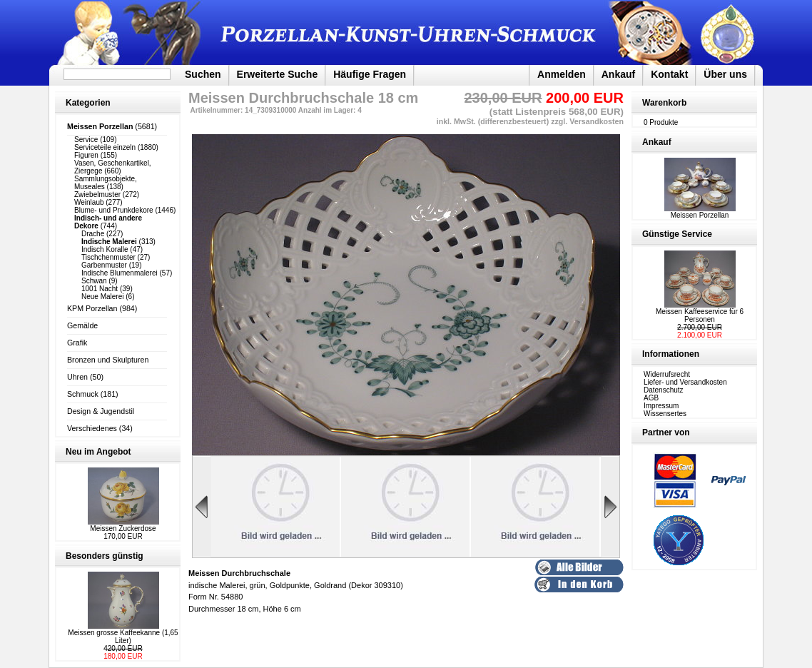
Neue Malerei (102, 297)
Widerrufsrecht (667, 374)
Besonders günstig (105, 556)
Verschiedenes (92, 428)
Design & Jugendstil (101, 411)
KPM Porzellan (92, 308)
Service (86, 140)
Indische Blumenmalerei (120, 273)
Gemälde (82, 325)
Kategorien (88, 103)
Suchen (203, 74)
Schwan (94, 281)
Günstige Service (677, 234)
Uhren (77, 377)
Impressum (661, 406)
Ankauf (618, 74)
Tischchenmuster (108, 257)
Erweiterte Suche (278, 74)
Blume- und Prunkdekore (114, 210)
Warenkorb (664, 103)
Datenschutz (664, 390)
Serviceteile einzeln (105, 147)
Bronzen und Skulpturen (108, 360)
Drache (93, 234)
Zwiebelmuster (97, 194)
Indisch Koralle (105, 249)
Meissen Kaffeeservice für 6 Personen (700, 315)
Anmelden (562, 74)
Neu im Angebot (98, 452)
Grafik (77, 343)
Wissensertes (665, 414)
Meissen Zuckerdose (123, 528)
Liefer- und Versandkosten (685, 382)
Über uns (725, 74)
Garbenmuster (104, 265)
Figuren (86, 155)
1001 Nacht (100, 289)
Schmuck (83, 394)
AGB (651, 398)
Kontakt (669, 74)
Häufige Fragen (370, 74)
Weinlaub (89, 202)
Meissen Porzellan (700, 212)
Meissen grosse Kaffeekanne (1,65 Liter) (123, 637)
